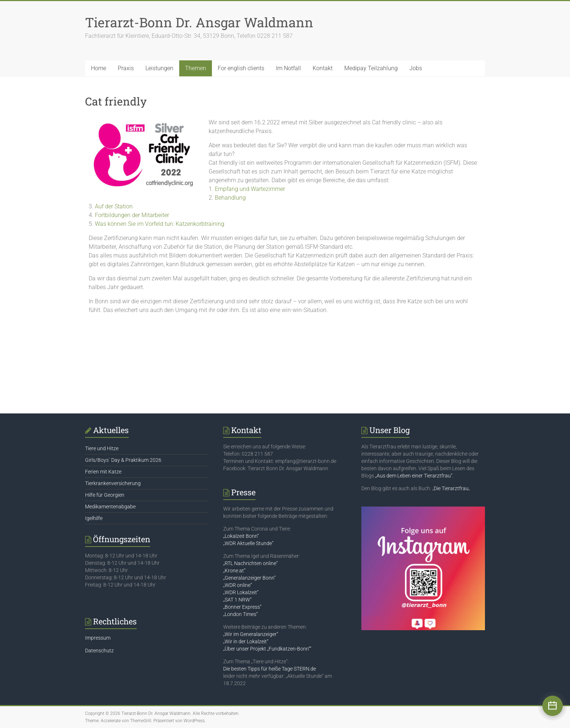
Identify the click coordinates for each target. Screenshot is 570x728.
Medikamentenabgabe (110, 507)
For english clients (241, 68)
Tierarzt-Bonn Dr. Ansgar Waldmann (199, 22)
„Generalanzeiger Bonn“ (249, 578)
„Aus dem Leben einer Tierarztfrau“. (414, 476)
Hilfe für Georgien (105, 495)
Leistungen (159, 68)
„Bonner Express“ (242, 607)
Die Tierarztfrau (451, 488)
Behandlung (230, 198)
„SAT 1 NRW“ (237, 600)
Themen (196, 68)
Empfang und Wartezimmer (250, 189)
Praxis (126, 68)
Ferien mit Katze (103, 472)
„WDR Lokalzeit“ (241, 592)
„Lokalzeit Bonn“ (241, 536)
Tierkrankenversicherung (113, 483)
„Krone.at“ (234, 571)
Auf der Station (114, 206)
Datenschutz (99, 651)
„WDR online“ (238, 585)
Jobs (416, 68)
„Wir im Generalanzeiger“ (251, 634)
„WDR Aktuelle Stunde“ (248, 543)
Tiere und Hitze (102, 448)
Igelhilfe (94, 518)
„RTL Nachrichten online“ (250, 563)
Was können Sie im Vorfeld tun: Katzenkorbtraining (160, 224)
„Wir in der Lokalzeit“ (246, 641)
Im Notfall (288, 68)
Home (99, 68)
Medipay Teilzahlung (371, 68)
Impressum (98, 638)
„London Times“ (240, 614)
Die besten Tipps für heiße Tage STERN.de (270, 669)
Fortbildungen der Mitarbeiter (132, 215)
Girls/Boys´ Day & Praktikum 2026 (123, 460)
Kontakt (323, 68)
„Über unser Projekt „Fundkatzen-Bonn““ (267, 649)
